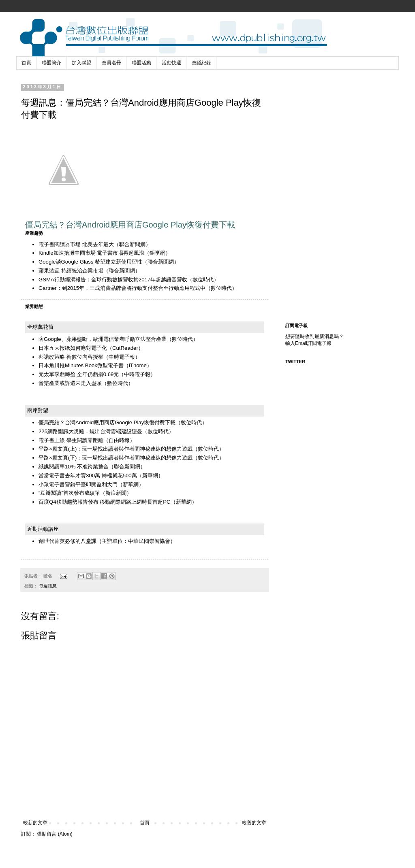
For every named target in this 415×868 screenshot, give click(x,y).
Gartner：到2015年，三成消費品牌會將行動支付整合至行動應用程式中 (122, 288)
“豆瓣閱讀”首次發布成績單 (69, 493)
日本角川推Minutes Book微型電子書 (81, 365)
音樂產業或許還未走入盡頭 (70, 383)
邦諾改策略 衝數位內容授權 (71, 357)
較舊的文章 (254, 823)
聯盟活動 (141, 63)
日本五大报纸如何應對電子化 (73, 348)
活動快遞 (171, 63)
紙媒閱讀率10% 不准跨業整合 (74, 467)
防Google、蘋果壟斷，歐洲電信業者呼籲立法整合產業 (103, 339)
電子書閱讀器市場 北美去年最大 (76, 244)
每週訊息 (48, 586)
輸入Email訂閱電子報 (308, 343)
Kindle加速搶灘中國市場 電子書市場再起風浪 (91, 253)
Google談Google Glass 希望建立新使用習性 (90, 262)
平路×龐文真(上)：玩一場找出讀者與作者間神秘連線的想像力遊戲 (116, 449)
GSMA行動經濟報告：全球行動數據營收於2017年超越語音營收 (113, 280)
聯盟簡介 (51, 63)
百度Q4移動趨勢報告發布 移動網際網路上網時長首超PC (105, 502)
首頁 (26, 63)
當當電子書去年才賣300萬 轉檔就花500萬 (88, 475)
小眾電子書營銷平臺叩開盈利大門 (78, 484)
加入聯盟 (81, 63)
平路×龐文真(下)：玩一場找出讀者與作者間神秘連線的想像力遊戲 (116, 458)
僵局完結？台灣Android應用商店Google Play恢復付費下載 (107, 422)
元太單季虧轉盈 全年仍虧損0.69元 (79, 374)
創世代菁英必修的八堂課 (67, 541)
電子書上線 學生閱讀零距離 (71, 440)
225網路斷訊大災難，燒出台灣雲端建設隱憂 (90, 431)
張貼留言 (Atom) (55, 834)
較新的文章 (35, 823)
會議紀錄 (201, 63)
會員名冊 (111, 63)
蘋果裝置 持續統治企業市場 (71, 271)
